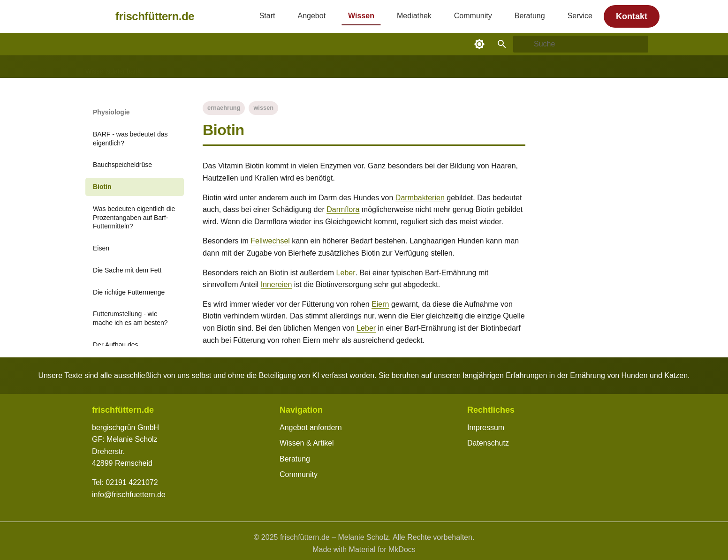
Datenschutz (488, 443)
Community (473, 16)
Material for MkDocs (382, 549)
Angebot (311, 16)
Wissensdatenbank (113, 67)
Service (580, 16)
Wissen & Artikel (307, 443)
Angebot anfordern (311, 428)
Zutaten (298, 67)
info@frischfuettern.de (129, 495)
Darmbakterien (420, 198)
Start (267, 16)
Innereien (277, 284)
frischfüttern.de (155, 16)
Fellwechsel (270, 241)
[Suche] (581, 44)
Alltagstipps (169, 67)
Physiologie (259, 67)
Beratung (530, 16)
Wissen (361, 16)
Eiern (380, 304)
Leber (346, 273)
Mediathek (414, 16)
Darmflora (343, 209)
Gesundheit (214, 67)
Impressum (486, 428)
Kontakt (632, 16)
